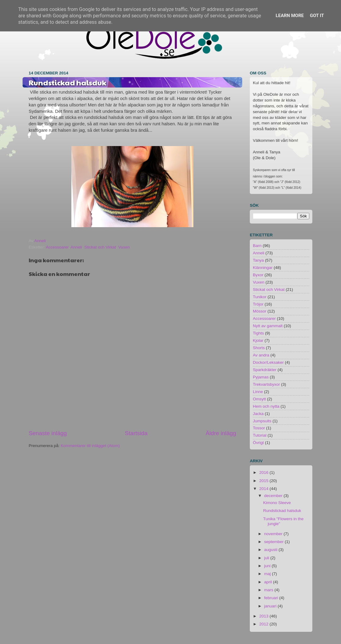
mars (269, 590)
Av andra (261, 355)
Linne (258, 392)
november (274, 534)
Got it (317, 16)
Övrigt (258, 443)
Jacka (258, 414)
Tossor (259, 428)
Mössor (260, 311)
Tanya (258, 260)
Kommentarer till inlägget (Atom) (90, 446)
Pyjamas (261, 377)
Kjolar (258, 340)
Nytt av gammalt (268, 326)
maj (268, 574)
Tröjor (258, 304)
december (274, 496)
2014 (264, 489)
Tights (258, 333)
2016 (264, 472)
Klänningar (263, 268)
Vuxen (124, 247)
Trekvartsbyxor (266, 384)
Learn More (290, 16)
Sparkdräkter (265, 370)
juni (268, 566)
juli (267, 558)
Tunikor (260, 297)
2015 (264, 481)
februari (272, 598)
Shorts (259, 348)
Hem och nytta (266, 406)
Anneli (76, 247)
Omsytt (259, 399)
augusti (271, 550)
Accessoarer (57, 247)
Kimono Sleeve (277, 503)
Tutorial (260, 435)
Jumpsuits (262, 421)
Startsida (136, 433)
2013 (264, 616)
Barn (257, 246)
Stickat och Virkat (100, 247)
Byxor (258, 275)
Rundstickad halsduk (282, 511)
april (269, 582)
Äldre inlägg (221, 433)
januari (271, 606)
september (275, 542)
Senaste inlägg (48, 433)
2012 (264, 624)
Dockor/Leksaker (268, 362)
